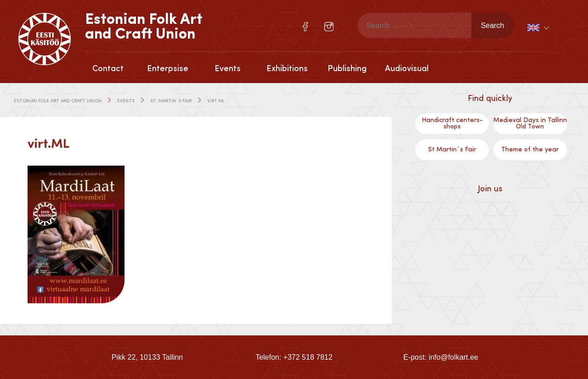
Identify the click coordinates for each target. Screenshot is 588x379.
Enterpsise (168, 69)
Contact (108, 69)
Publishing (347, 69)
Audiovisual (407, 69)
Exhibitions (287, 69)
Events (228, 69)
